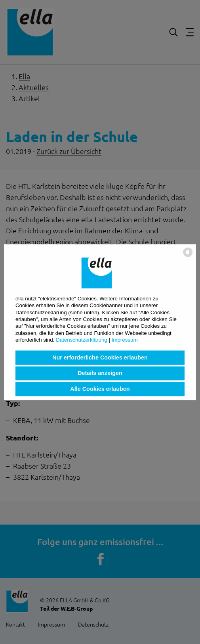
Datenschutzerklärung (82, 340)
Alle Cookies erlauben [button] (100, 389)
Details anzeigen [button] (100, 373)
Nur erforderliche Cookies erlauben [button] (100, 358)
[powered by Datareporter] (188, 256)
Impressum (125, 340)
